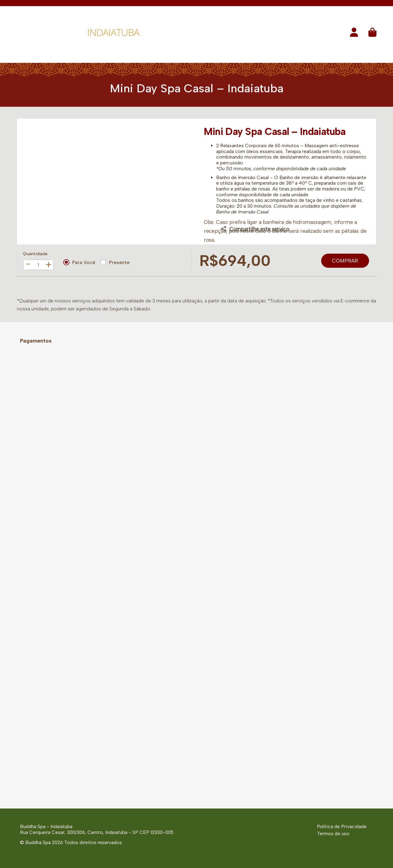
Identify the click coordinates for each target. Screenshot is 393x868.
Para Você (79, 262)
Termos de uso (333, 833)
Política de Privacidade (342, 826)
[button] (354, 34)
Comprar (345, 261)
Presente (115, 262)
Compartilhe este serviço (255, 229)
